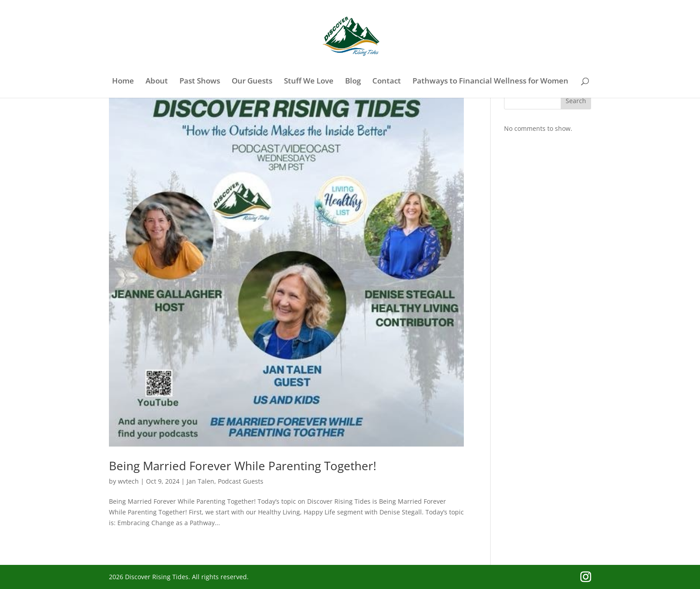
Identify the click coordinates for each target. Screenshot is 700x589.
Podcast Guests (241, 481)
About (157, 82)
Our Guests (252, 82)
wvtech (128, 481)
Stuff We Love (309, 82)
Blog (353, 82)
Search (576, 101)
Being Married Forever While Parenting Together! (243, 466)
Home (123, 82)
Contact (387, 82)
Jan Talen (200, 481)
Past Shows (200, 82)
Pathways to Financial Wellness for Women (490, 82)
